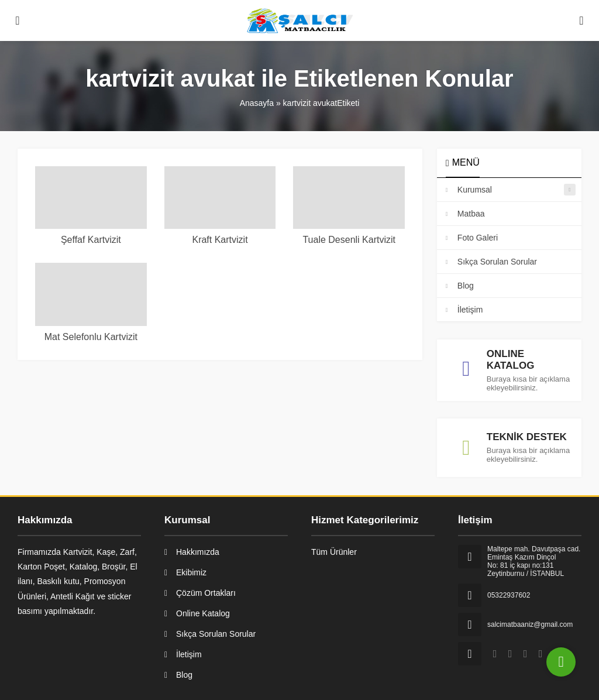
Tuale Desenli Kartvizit (349, 240)
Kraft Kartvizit (220, 240)
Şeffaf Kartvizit (91, 240)
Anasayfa (257, 103)
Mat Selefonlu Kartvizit (91, 337)
